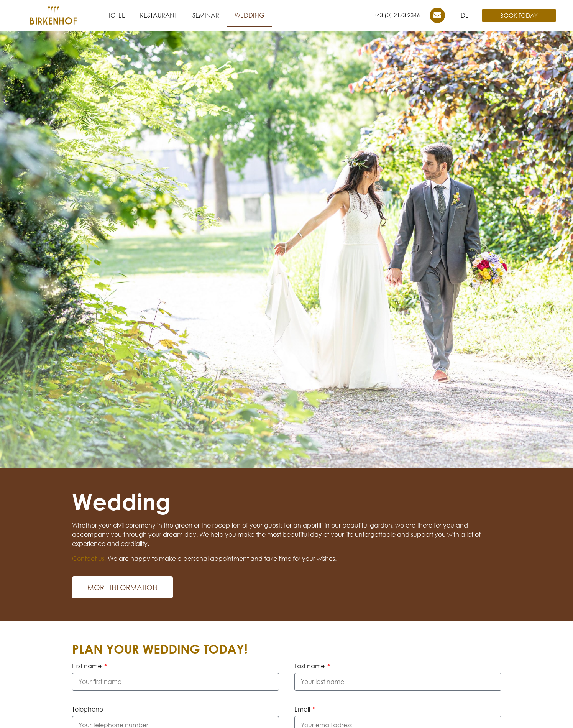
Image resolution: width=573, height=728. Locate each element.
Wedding (250, 15)
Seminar (206, 15)
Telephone (88, 710)
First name (88, 666)
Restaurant (158, 15)
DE (465, 15)
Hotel (115, 15)
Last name (310, 666)
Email (303, 710)
